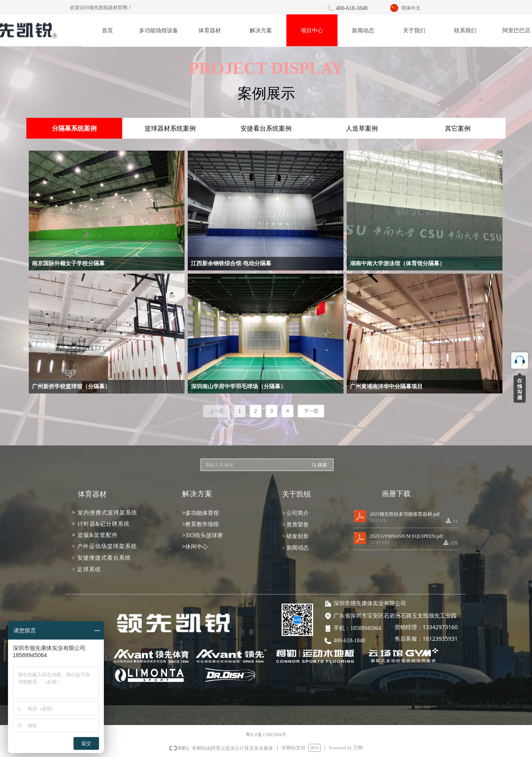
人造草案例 (362, 128)
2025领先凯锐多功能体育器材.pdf (405, 514)
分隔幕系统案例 (74, 128)
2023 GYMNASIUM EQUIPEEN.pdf (406, 536)
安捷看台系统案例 (266, 128)
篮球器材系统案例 (170, 128)
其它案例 (458, 128)
